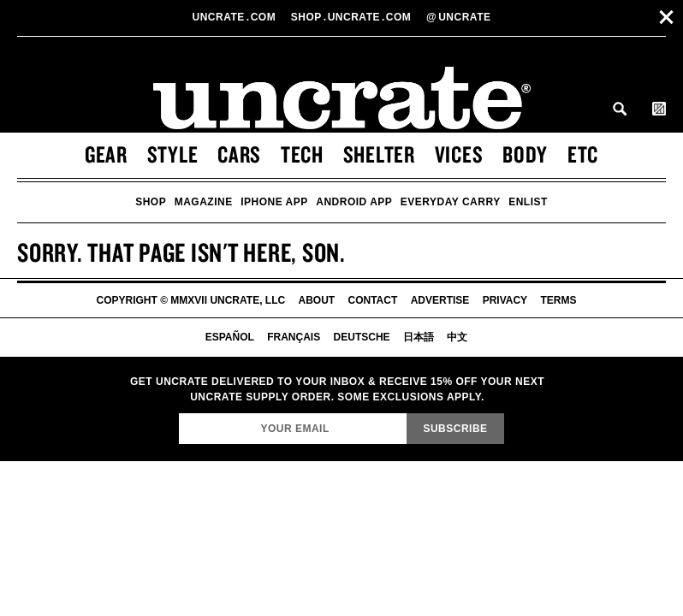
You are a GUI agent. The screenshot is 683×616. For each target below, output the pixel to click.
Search (620, 109)
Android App (354, 202)
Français (294, 337)
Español (230, 337)
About (317, 300)
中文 (457, 337)
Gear (106, 154)
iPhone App (274, 202)
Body (525, 154)
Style (173, 154)
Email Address (178, 413)
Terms (558, 300)
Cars (239, 154)
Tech (302, 154)
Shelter (379, 154)
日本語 (419, 337)
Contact (373, 300)
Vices (459, 154)
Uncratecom (236, 17)
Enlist (528, 202)
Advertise (440, 300)
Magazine (204, 202)
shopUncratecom (353, 17)
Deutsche (362, 337)
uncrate (458, 17)
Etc (583, 154)
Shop (151, 202)
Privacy (505, 300)
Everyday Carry (451, 202)
